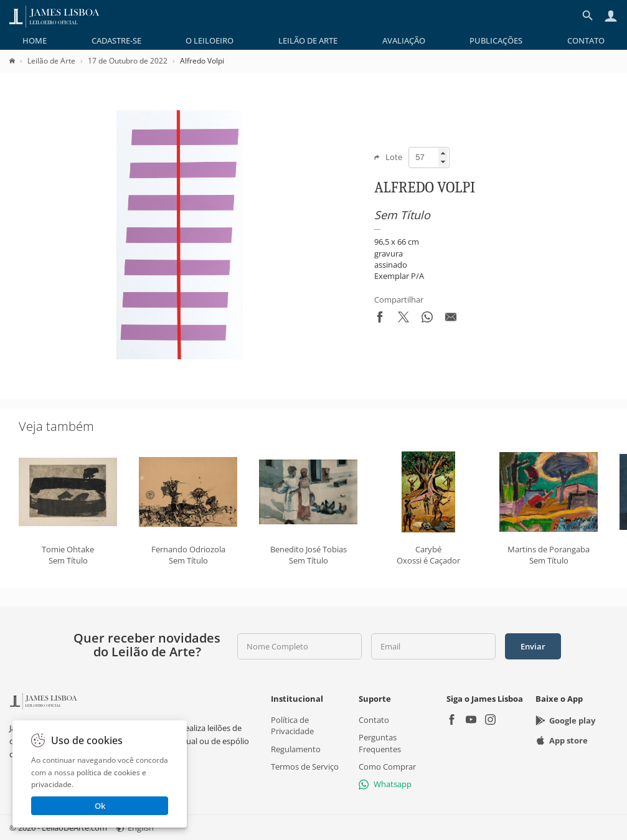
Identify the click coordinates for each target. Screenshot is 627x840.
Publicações (496, 40)
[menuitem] (35, 40)
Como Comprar (387, 767)
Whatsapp (385, 784)
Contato (586, 40)
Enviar (533, 646)
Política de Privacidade (292, 725)
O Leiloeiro (210, 40)
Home (35, 40)
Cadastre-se (116, 40)
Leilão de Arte (308, 40)
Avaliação (404, 40)
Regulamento (296, 748)
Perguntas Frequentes (380, 743)
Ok (100, 806)
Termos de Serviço (305, 767)
